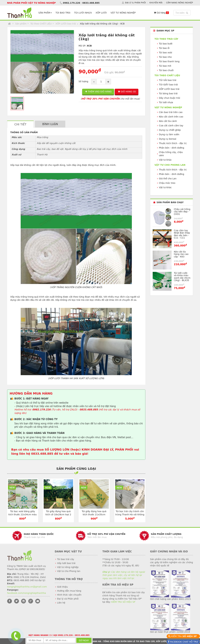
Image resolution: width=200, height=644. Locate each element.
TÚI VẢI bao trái (168, 80)
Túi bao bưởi (166, 44)
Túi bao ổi (164, 48)
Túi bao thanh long (169, 61)
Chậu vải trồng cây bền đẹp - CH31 (182, 212)
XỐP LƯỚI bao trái (66, 24)
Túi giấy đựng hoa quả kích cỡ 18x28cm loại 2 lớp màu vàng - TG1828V (58, 515)
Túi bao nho (165, 57)
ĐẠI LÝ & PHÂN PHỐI (135, 2)
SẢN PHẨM (45, 13)
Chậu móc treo (167, 183)
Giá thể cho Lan (168, 179)
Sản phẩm (21, 24)
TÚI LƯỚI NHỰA (83, 13)
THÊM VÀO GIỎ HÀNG (98, 92)
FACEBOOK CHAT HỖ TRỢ (184, 642)
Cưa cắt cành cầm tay (171, 126)
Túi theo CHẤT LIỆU (41, 24)
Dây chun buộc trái (170, 98)
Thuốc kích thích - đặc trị (173, 143)
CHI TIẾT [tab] (20, 124)
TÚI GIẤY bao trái (168, 85)
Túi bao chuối (166, 70)
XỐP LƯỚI (101, 13)
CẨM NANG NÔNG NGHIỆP (179, 2)
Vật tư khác (165, 160)
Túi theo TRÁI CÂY (166, 39)
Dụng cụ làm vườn (169, 134)
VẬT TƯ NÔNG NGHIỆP (123, 13)
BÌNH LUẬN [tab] (50, 124)
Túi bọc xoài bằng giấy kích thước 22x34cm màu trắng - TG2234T (23, 515)
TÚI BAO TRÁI (63, 13)
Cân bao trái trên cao (171, 112)
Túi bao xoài (166, 53)
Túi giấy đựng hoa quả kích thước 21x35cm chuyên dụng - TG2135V (94, 515)
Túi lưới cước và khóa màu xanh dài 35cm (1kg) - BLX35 (182, 277)
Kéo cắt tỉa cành (168, 121)
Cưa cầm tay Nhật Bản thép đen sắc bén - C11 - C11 (182, 234)
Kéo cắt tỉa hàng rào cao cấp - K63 (181, 254)
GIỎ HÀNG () (127, 92)
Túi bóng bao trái (168, 93)
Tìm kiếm (182, 13)
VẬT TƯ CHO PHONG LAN (170, 165)
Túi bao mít (165, 66)
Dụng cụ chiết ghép (170, 130)
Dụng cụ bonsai (168, 139)
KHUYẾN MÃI (156, 2)
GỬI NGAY (84, 641)
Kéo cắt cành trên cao (171, 117)
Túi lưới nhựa (166, 102)
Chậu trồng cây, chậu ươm (171, 154)
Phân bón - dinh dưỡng (172, 148)
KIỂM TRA (184, 636)
